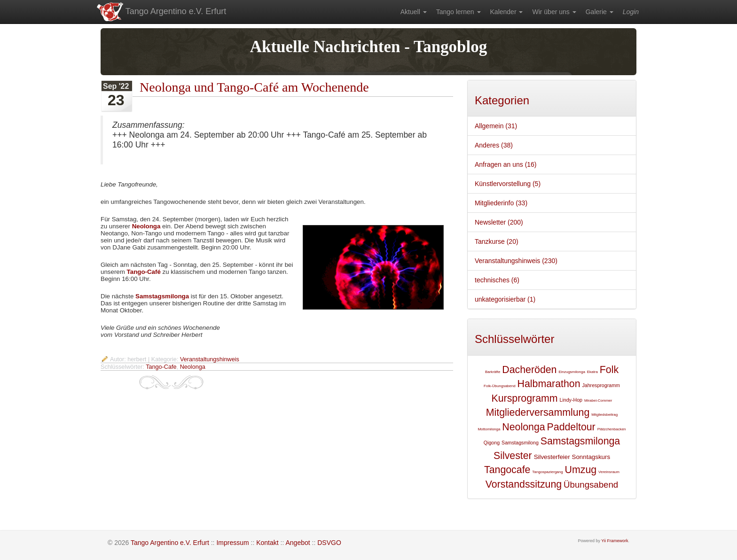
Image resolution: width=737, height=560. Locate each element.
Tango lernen (459, 12)
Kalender (507, 12)
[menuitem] (414, 12)
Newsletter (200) (499, 222)
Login (631, 12)
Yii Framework (615, 541)
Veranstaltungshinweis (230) (516, 261)
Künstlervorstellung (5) (508, 184)
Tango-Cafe (161, 367)
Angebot (298, 543)
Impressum (232, 543)
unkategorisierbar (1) (505, 299)
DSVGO (329, 543)
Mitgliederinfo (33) (501, 203)
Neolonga (146, 226)
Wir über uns (554, 12)
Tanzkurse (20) (497, 241)
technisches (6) (497, 280)
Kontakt (267, 543)
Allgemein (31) (496, 126)
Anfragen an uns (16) (506, 164)
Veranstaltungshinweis (210, 359)
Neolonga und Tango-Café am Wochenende (254, 87)
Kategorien (502, 100)
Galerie (600, 12)
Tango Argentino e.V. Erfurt (161, 12)
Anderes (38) (494, 145)
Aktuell (414, 12)
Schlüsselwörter (514, 339)
